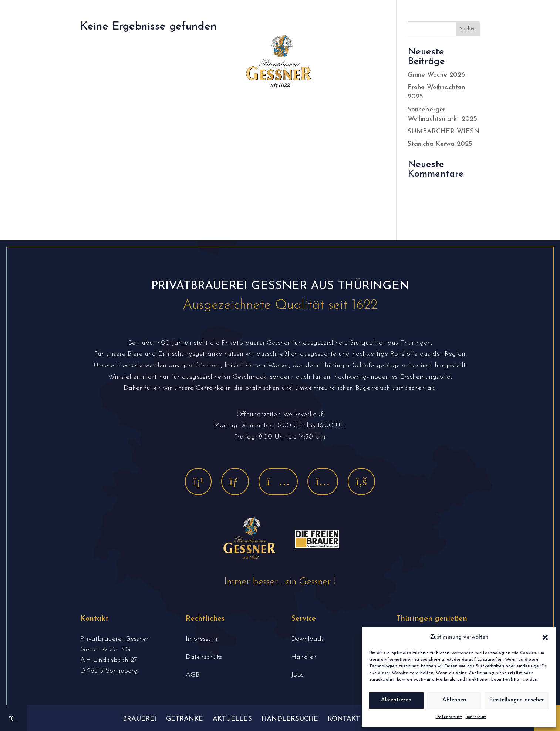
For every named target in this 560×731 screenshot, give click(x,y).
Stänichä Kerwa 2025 (440, 144)
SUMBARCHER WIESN (443, 132)
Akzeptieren (396, 700)
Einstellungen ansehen (517, 700)
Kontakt (344, 719)
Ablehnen (454, 700)
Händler (303, 657)
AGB (193, 675)
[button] (545, 637)
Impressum (476, 717)
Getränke (185, 719)
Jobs (297, 675)
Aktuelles (232, 719)
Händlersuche (290, 719)
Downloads (308, 639)
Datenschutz (449, 717)
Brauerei (140, 719)
